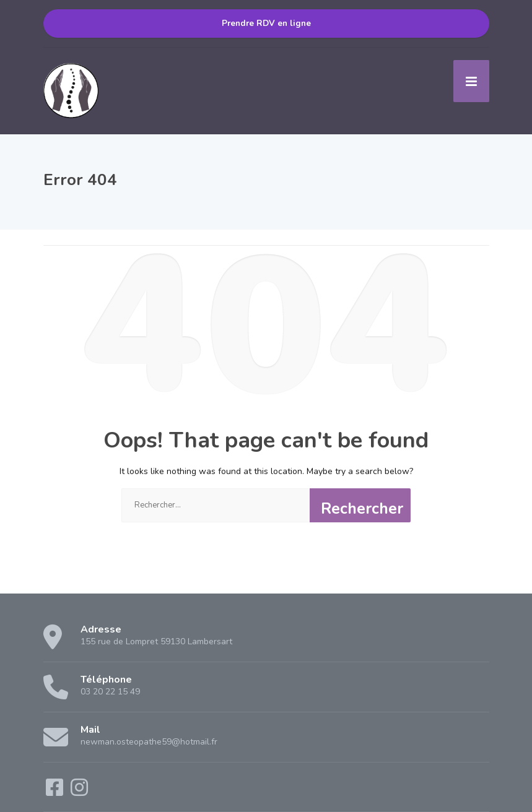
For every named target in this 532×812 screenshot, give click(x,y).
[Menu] (471, 81)
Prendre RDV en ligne (266, 23)
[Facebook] (56, 792)
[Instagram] (79, 792)
